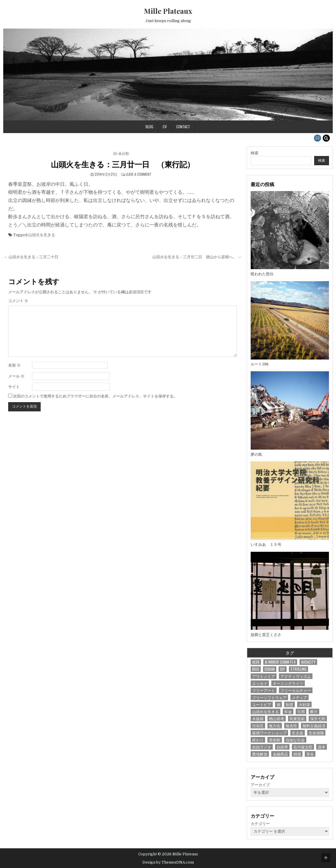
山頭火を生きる (42, 235)
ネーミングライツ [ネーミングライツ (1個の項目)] (288, 683)
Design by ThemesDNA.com (168, 862)
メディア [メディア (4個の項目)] (300, 697)
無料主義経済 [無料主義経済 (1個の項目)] (314, 726)
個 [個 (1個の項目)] (278, 704)
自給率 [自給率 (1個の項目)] (282, 747)
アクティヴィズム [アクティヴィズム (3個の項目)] (296, 676)
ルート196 (260, 364)
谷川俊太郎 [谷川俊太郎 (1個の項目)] (303, 747)
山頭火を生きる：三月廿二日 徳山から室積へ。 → (197, 257)
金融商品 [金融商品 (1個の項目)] (280, 754)
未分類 (124, 153)
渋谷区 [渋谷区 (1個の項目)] (258, 726)
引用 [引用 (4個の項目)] (301, 712)
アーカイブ (260, 785)
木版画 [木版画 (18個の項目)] (258, 719)
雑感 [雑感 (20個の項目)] (297, 754)
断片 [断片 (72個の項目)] (314, 712)
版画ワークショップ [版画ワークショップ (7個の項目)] (269, 733)
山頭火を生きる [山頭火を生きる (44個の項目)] (266, 712)
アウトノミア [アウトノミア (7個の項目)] (264, 676)
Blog (149, 127)
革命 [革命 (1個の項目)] (310, 754)
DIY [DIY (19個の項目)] (283, 669)
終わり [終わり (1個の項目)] (258, 740)
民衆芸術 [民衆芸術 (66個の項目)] (297, 719)
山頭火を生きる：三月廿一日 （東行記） (123, 164)
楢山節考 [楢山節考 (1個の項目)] (277, 719)
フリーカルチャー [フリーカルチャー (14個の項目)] (296, 690)
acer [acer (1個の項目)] (256, 662)
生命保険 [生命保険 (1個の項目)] (316, 733)
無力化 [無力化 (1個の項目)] (275, 726)
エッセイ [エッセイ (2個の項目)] (260, 683)
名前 (14, 365)
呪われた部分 (262, 274)
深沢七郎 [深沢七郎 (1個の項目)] (318, 719)
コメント (18, 301)
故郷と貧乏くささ (266, 635)
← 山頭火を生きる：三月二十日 (31, 257)
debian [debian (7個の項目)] (270, 669)
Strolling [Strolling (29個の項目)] (298, 669)
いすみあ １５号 (266, 545)
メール (16, 376)
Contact (183, 127)
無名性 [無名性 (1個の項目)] (291, 726)
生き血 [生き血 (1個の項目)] (298, 733)
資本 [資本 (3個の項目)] (322, 747)
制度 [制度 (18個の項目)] (290, 704)
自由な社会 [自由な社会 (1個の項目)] (295, 740)
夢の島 (256, 454)
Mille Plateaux (168, 11)
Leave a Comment (139, 174)
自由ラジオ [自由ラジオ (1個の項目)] (262, 747)
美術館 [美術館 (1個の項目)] (275, 740)
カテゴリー (260, 824)
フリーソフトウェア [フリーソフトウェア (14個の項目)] (269, 697)
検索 (255, 153)
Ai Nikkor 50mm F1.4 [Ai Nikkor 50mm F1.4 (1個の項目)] (280, 662)
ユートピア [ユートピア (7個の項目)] (262, 704)
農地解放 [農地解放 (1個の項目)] (260, 754)
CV (165, 127)
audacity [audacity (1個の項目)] (308, 662)
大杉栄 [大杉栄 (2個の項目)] (304, 704)
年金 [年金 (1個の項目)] (288, 712)
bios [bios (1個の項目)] (256, 669)
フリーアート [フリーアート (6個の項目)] (264, 690)
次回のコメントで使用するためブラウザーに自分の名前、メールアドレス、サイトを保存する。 (95, 396)
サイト (14, 387)
